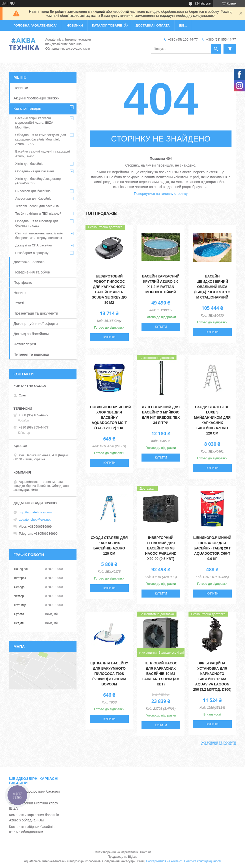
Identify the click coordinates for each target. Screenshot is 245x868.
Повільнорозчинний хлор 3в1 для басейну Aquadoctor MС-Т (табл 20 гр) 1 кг (110, 417)
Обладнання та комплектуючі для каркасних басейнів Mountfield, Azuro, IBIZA (41, 139)
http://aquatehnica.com (35, 512)
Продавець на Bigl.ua (122, 857)
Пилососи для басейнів (33, 191)
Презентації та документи (36, 313)
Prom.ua (146, 852)
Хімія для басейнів (29, 164)
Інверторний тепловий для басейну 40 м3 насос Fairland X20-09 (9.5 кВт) (161, 548)
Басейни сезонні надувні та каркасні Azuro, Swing (42, 154)
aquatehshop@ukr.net (35, 520)
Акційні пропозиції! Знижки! (37, 98)
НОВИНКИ (75, 25)
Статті (19, 303)
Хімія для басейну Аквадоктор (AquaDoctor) (38, 181)
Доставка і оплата (29, 262)
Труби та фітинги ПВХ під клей (38, 213)
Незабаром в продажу (32, 253)
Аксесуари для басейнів (33, 198)
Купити (109, 337)
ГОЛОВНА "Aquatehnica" (35, 25)
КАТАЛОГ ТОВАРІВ (107, 25)
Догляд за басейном (31, 334)
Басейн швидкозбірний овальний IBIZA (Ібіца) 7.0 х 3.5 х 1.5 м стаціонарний (212, 287)
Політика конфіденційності (202, 861)
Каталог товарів (27, 108)
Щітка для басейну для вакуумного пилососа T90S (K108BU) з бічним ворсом (109, 674)
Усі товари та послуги (219, 742)
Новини (20, 293)
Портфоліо (23, 282)
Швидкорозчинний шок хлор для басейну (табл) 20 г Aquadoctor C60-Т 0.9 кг (212, 548)
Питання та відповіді (31, 354)
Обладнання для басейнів (35, 171)
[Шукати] (216, 49)
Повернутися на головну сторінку (161, 194)
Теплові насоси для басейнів (37, 206)
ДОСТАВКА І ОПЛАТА (152, 25)
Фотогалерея (25, 344)
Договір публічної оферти (36, 323)
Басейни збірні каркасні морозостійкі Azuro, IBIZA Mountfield (34, 123)
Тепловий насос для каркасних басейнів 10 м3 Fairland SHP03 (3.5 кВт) (161, 674)
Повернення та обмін (32, 272)
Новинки (21, 88)
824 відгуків (203, 4)
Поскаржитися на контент (164, 861)
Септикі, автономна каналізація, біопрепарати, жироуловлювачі (39, 236)
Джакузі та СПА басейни (34, 245)
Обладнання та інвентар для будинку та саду (37, 223)
